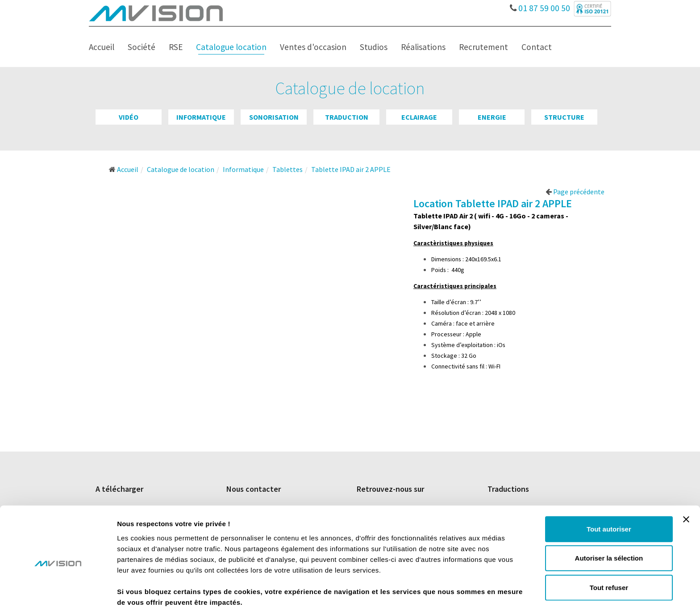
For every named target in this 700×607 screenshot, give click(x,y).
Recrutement (483, 47)
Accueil (102, 47)
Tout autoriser (609, 487)
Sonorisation (274, 117)
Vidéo (129, 117)
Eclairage (419, 117)
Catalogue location (231, 47)
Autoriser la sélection (609, 517)
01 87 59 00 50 (540, 6)
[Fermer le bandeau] (686, 477)
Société (142, 47)
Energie (492, 117)
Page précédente (575, 192)
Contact (537, 47)
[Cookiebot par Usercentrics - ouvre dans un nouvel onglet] (58, 590)
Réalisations (423, 47)
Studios (374, 47)
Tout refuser (609, 546)
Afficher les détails (492, 589)
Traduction (347, 117)
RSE (176, 47)
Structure (564, 117)
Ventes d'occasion (313, 47)
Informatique (201, 117)
